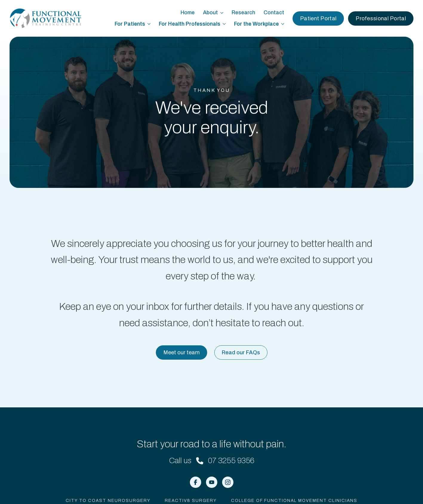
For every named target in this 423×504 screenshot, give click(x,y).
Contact (274, 13)
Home (188, 13)
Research (243, 13)
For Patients (130, 24)
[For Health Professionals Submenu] (225, 24)
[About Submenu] (223, 13)
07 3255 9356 (231, 460)
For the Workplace (256, 24)
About (210, 13)
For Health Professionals (190, 24)
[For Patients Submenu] (150, 24)
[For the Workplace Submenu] (284, 24)
